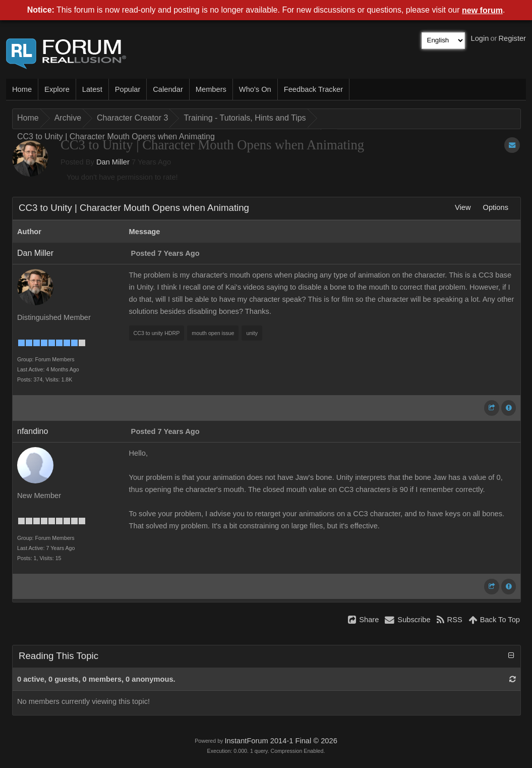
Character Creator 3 (132, 118)
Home (22, 89)
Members (211, 89)
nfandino (33, 431)
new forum (482, 10)
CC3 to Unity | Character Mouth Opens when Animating (116, 136)
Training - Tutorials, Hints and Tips (245, 118)
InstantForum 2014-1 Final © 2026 (281, 741)
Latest (92, 89)
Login (480, 38)
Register (512, 38)
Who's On (255, 89)
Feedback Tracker (313, 89)
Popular (128, 89)
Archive (68, 118)
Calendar (168, 89)
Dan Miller (113, 162)
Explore (57, 89)
